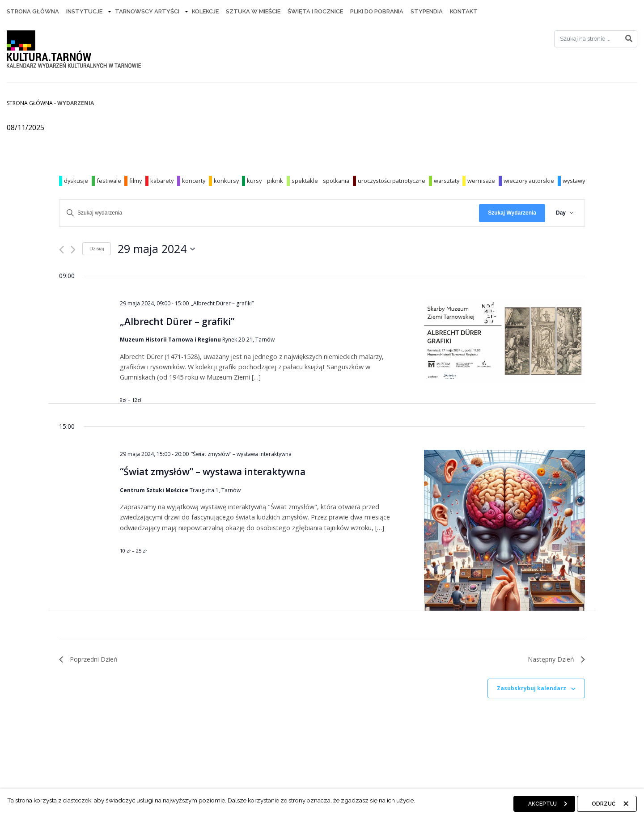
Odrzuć (604, 804)
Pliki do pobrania (377, 11)
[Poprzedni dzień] (61, 250)
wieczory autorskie (529, 181)
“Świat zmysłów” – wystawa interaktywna (213, 472)
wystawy (574, 181)
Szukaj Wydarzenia (512, 213)
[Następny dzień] (73, 250)
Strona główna (30, 103)
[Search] (596, 39)
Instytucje (84, 11)
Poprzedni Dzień (88, 659)
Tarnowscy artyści (147, 11)
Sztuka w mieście (253, 11)
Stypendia (427, 11)
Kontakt (464, 11)
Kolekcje (205, 11)
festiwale (109, 181)
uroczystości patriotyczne (392, 181)
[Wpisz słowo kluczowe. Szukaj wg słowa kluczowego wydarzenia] (269, 213)
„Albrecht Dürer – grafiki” (177, 321)
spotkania (336, 181)
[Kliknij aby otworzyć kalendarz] (156, 249)
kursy (254, 181)
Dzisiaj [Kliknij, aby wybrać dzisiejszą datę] (97, 249)
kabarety (162, 181)
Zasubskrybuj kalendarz (532, 688)
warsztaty (447, 181)
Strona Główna (33, 11)
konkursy (226, 181)
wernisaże (481, 181)
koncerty (194, 181)
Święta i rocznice (315, 11)
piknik (275, 181)
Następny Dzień (556, 659)
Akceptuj (542, 804)
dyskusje (76, 181)
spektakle (305, 181)
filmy (136, 181)
